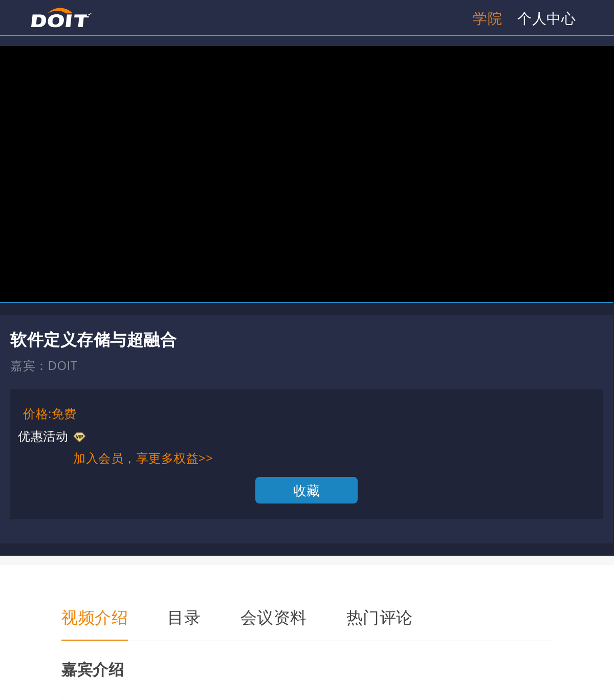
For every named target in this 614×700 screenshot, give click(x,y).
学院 (487, 18)
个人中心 (546, 18)
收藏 (307, 490)
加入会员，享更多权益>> (143, 458)
